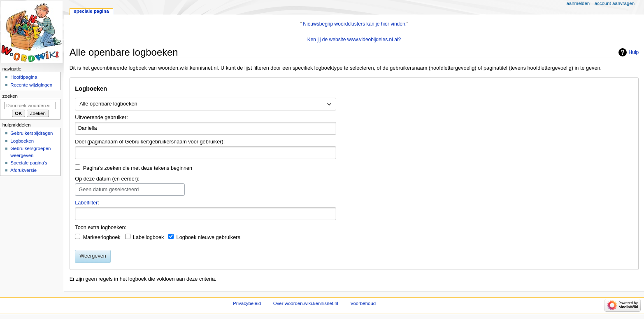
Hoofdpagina (24, 77)
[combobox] (206, 104)
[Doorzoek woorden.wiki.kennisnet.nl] (30, 106)
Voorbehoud (363, 303)
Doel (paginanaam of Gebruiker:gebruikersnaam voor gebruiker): (150, 142)
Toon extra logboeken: (101, 228)
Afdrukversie (23, 170)
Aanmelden (578, 3)
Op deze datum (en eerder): (107, 179)
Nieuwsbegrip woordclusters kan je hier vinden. (355, 24)
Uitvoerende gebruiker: (101, 117)
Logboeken (22, 141)
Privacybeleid (247, 303)
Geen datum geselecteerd (109, 190)
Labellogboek (149, 237)
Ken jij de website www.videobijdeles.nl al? (354, 40)
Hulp (634, 52)
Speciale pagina (91, 11)
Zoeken (10, 96)
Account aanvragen (615, 3)
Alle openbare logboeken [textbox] (108, 104)
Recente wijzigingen (31, 85)
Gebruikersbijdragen (31, 133)
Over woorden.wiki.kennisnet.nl (306, 303)
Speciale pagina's (29, 163)
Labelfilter (86, 203)
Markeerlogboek (102, 237)
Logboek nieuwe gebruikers (208, 237)
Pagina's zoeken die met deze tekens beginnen (138, 168)
